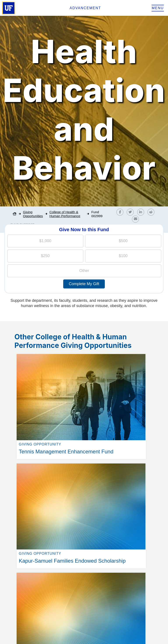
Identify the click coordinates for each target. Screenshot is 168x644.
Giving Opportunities (33, 214)
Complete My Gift (84, 284)
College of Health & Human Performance (65, 214)
